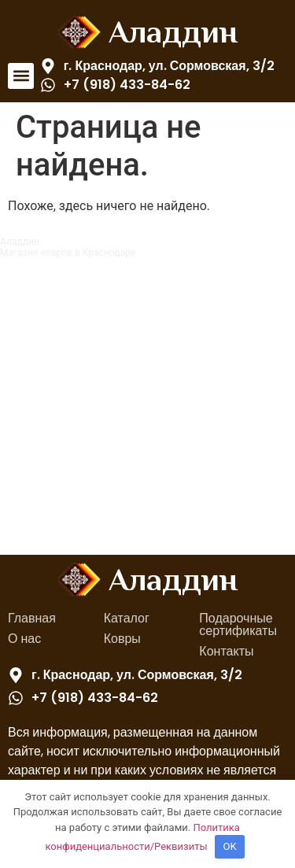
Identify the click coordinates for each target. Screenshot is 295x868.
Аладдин (173, 32)
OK (230, 846)
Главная (32, 618)
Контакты (226, 651)
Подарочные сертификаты (238, 624)
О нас (24, 639)
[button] (21, 76)
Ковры (122, 639)
